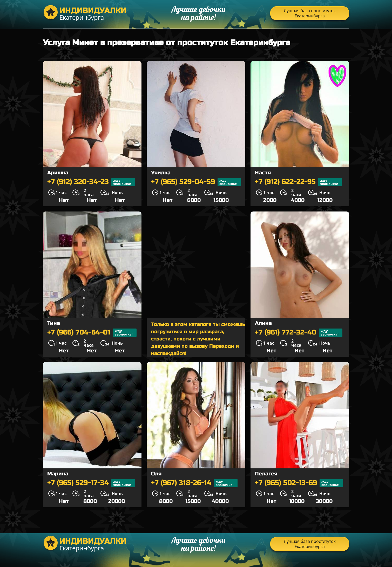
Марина (58, 474)
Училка (161, 173)
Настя (263, 173)
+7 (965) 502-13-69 (299, 483)
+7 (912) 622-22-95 (298, 182)
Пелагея (266, 474)
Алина (263, 323)
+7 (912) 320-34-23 (91, 182)
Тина (54, 323)
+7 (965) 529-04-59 (196, 182)
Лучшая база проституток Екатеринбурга (310, 13)
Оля (156, 474)
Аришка (58, 173)
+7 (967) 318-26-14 (194, 483)
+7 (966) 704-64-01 (92, 333)
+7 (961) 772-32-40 (299, 333)
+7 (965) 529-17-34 (91, 483)
